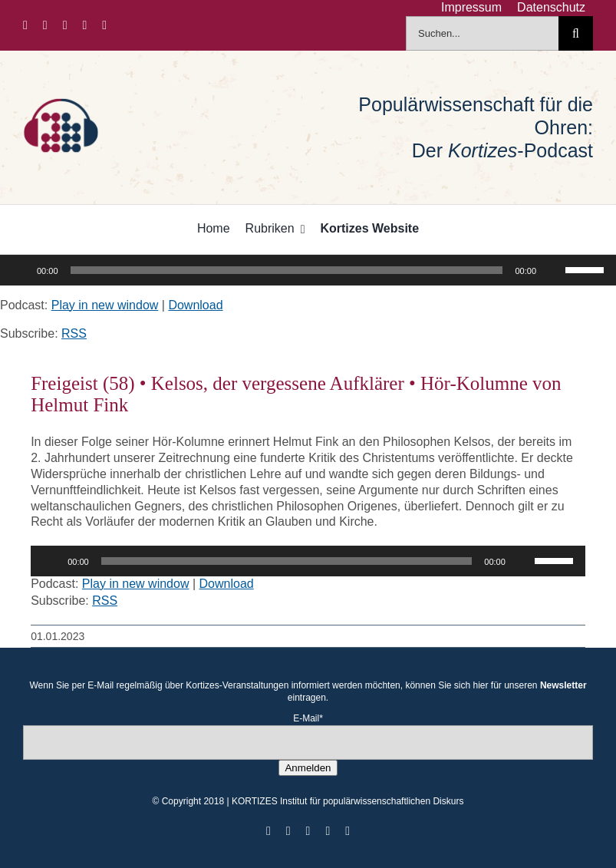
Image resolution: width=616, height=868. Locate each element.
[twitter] (45, 25)
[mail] (104, 25)
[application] (308, 270)
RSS (74, 333)
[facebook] (25, 25)
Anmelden (308, 768)
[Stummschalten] (553, 270)
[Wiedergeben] (20, 270)
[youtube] (85, 25)
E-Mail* (308, 718)
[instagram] (65, 25)
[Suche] (576, 33)
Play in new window (105, 305)
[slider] (287, 270)
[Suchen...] (482, 33)
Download (195, 305)
